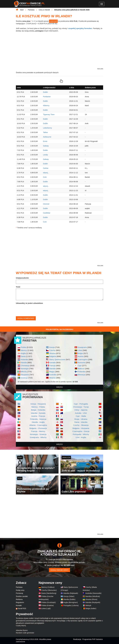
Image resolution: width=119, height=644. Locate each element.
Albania (52, 378)
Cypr (80, 366)
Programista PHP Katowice (93, 639)
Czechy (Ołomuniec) (49, 590)
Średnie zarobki (22, 596)
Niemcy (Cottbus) (48, 587)
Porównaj (19, 593)
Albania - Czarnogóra (38, 425)
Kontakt (19, 605)
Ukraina (52, 353)
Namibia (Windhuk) (93, 596)
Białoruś (81, 369)
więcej (60, 387)
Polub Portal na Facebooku (59, 329)
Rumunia (81, 362)
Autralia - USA (81, 413)
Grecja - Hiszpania (38, 404)
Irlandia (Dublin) (69, 599)
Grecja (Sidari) (69, 596)
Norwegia (25, 369)
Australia (53, 375)
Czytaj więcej (21, 626)
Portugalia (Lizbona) (71, 605)
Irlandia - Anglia (38, 422)
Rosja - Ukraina (81, 419)
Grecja (52, 347)
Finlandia (81, 372)
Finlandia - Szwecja (38, 419)
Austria (80, 356)
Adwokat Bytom (22, 630)
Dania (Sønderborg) (49, 593)
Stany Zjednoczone (57, 359)
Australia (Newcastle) (93, 593)
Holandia (24, 359)
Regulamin (20, 602)
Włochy (24, 372)
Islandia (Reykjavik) (93, 602)
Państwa (19, 587)
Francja (52, 366)
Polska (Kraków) (48, 605)
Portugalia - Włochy (81, 434)
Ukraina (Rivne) (91, 599)
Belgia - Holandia (38, 410)
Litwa (80, 350)
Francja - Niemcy (38, 431)
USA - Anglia (81, 437)
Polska (24, 347)
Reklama (19, 599)
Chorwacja (25, 366)
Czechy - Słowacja (81, 425)
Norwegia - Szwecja (38, 434)
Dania (23, 356)
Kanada (52, 362)
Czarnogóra (83, 359)
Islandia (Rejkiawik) (71, 593)
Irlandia (24, 362)
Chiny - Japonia (81, 410)
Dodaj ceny (20, 590)
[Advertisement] (59, 516)
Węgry (52, 372)
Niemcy (24, 350)
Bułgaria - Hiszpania (81, 428)
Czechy (52, 350)
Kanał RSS (22, 608)
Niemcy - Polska (38, 407)
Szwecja (24, 378)
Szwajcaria (82, 347)
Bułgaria (53, 356)
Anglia (23, 353)
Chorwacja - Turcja (81, 407)
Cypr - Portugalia (81, 404)
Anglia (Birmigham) (70, 602)
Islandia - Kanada (38, 413)
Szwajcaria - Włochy (38, 437)
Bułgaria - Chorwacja (38, 428)
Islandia (52, 369)
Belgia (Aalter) (91, 608)
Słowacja (81, 375)
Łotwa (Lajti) (46, 608)
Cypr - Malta (81, 416)
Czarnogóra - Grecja (81, 431)
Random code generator (25, 633)
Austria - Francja (38, 416)
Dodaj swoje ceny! (59, 570)
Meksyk (88, 605)
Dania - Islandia (81, 422)
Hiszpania (25, 375)
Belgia (80, 353)
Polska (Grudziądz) (49, 602)
